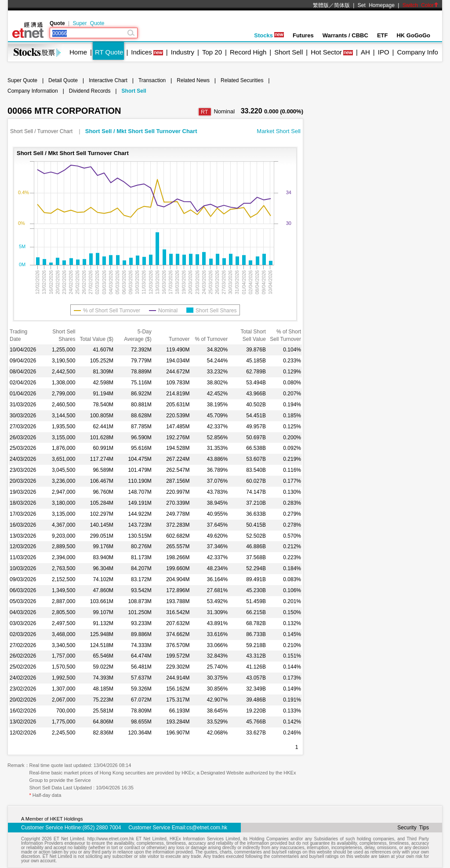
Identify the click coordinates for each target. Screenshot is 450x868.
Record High (248, 52)
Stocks (269, 35)
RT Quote (109, 52)
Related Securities (242, 80)
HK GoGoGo (413, 35)
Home (78, 52)
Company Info (417, 52)
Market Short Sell (279, 131)
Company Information (33, 91)
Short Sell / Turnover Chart (42, 131)
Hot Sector (326, 52)
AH (365, 52)
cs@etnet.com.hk (207, 828)
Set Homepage (376, 5)
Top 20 (212, 52)
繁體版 (321, 5)
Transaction (152, 80)
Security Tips (413, 828)
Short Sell (289, 52)
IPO (384, 52)
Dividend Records (90, 91)
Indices (142, 52)
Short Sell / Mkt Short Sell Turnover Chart (141, 131)
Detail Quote (63, 80)
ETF (383, 35)
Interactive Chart (108, 80)
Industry (183, 52)
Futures (303, 35)
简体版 (342, 5)
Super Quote (88, 23)
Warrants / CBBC (345, 35)
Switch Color (421, 5)
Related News (193, 80)
